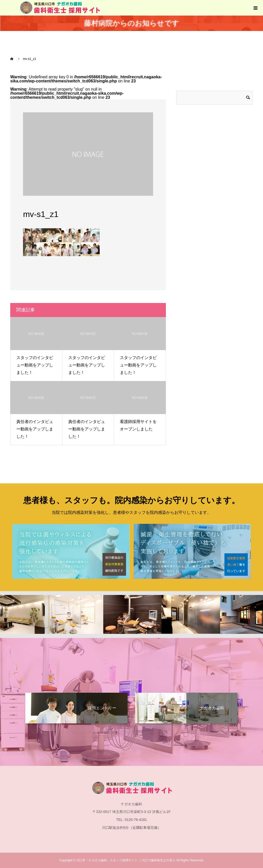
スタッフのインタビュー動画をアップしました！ (35, 365)
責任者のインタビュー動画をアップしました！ (35, 429)
